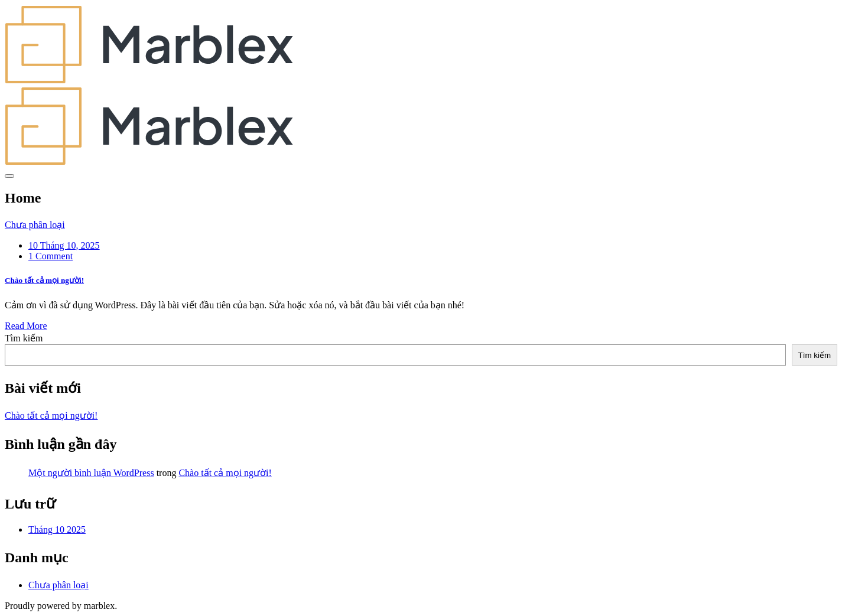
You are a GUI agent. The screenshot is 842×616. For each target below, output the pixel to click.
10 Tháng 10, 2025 (64, 245)
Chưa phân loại (35, 225)
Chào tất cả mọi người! (44, 280)
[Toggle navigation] (9, 176)
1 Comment (51, 256)
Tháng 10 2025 (57, 529)
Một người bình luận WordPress (91, 473)
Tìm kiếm (24, 338)
